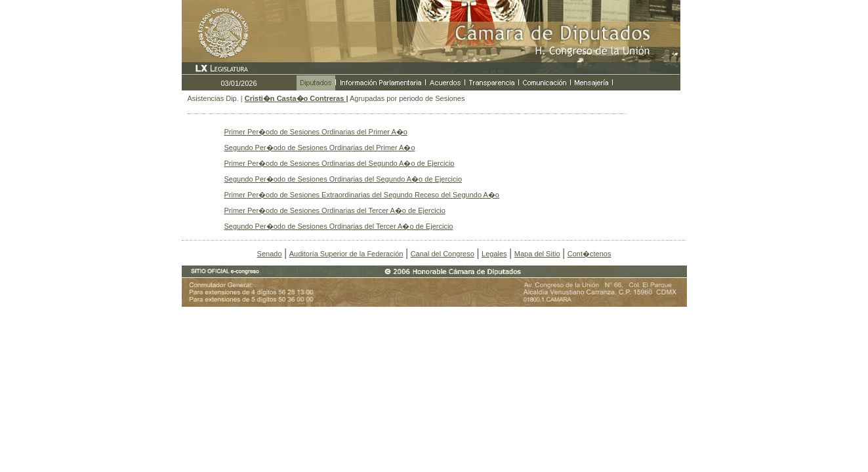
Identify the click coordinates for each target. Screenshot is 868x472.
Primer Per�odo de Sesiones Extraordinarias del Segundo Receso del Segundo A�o (362, 195)
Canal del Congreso (443, 254)
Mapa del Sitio (537, 254)
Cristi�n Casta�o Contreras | (297, 98)
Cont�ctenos (589, 254)
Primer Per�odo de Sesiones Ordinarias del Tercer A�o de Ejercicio (335, 210)
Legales (494, 254)
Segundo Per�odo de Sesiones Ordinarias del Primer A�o (320, 147)
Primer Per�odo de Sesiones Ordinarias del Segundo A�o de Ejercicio (340, 163)
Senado (270, 254)
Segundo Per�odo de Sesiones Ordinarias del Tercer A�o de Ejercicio (339, 226)
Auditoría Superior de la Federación (346, 254)
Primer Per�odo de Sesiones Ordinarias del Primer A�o (316, 132)
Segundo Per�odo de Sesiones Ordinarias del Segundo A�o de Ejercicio (343, 179)
